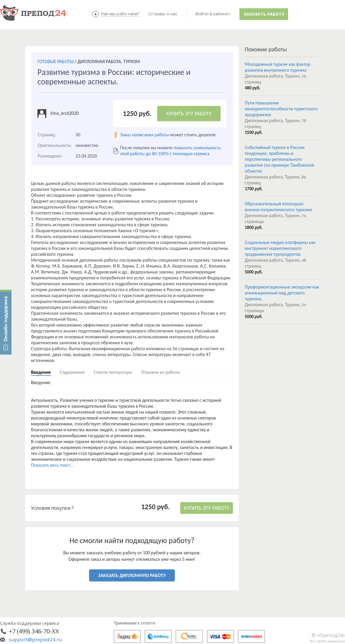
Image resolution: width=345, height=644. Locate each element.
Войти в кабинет (213, 14)
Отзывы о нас (163, 14)
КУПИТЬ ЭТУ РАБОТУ (189, 114)
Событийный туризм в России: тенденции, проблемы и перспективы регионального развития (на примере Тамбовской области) (279, 159)
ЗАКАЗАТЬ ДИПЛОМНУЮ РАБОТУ (132, 575)
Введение (41, 372)
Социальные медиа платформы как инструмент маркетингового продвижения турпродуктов (280, 248)
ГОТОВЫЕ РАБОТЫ (55, 62)
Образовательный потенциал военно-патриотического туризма (278, 207)
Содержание (72, 372)
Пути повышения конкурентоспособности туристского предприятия (281, 109)
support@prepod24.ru (35, 639)
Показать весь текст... (52, 465)
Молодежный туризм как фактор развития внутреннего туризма (278, 67)
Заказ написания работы (144, 135)
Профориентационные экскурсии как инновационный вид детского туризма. (282, 293)
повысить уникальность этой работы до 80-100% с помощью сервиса (170, 151)
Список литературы (113, 372)
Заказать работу (264, 14)
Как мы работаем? (120, 14)
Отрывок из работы (161, 372)
